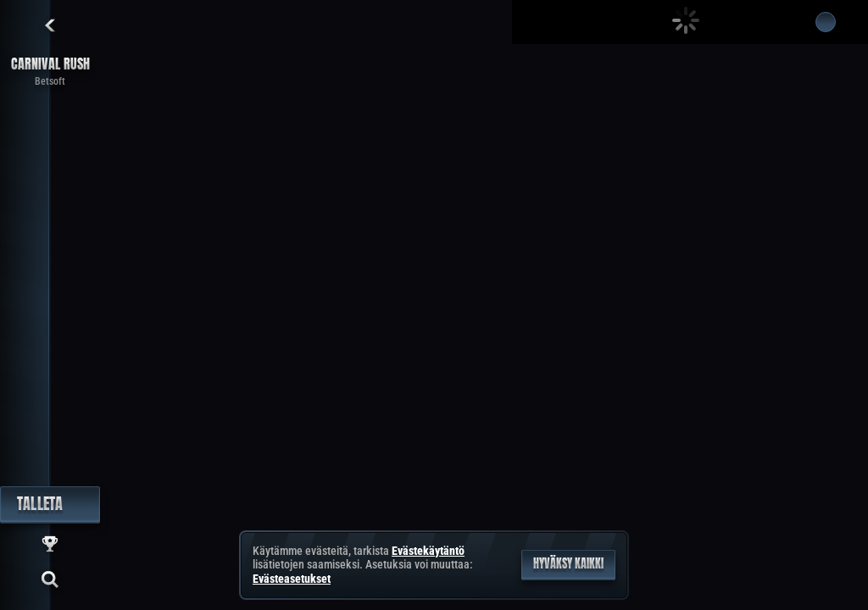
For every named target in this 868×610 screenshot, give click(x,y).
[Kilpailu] (50, 544)
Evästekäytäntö (428, 551)
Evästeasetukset (292, 579)
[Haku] (50, 579)
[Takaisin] (50, 25)
